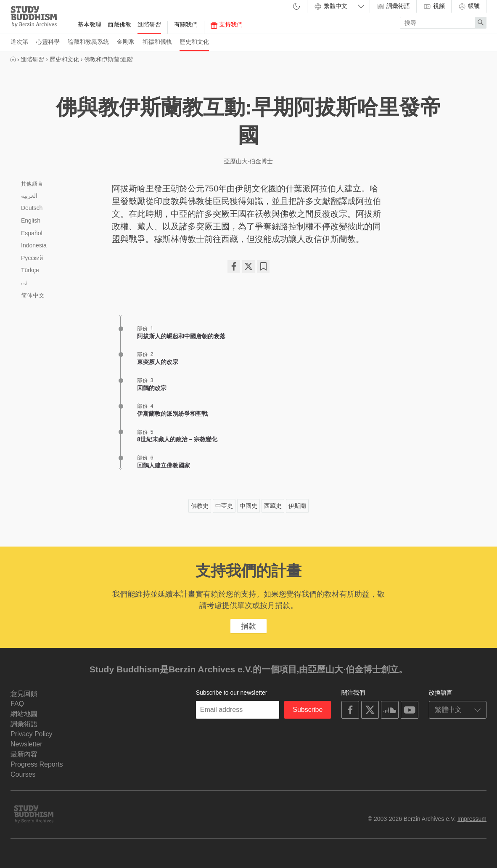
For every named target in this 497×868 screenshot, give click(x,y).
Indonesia (34, 245)
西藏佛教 (119, 24)
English (31, 220)
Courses (23, 774)
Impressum (472, 819)
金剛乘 (126, 42)
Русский (32, 258)
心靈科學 (48, 42)
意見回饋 (24, 694)
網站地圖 (24, 714)
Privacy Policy (32, 734)
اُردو (24, 283)
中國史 (248, 506)
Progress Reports (37, 764)
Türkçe (30, 270)
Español (32, 233)
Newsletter (26, 744)
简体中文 (33, 295)
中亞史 (224, 506)
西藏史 (273, 506)
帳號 (469, 6)
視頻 (434, 6)
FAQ (17, 704)
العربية (29, 196)
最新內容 (24, 754)
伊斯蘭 (297, 506)
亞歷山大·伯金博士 (248, 161)
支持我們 (227, 25)
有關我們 (186, 24)
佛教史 (200, 506)
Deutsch (32, 208)
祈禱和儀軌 (157, 42)
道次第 (19, 42)
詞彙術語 (393, 6)
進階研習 (149, 24)
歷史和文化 (194, 42)
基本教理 (90, 24)
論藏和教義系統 (88, 42)
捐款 (248, 626)
